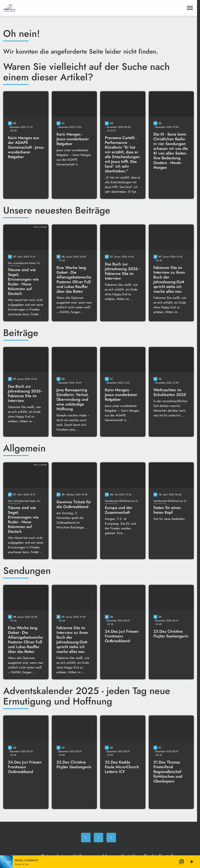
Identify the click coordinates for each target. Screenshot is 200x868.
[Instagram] (99, 838)
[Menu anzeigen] (190, 8)
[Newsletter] (111, 838)
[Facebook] (86, 838)
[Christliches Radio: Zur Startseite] (33, 8)
